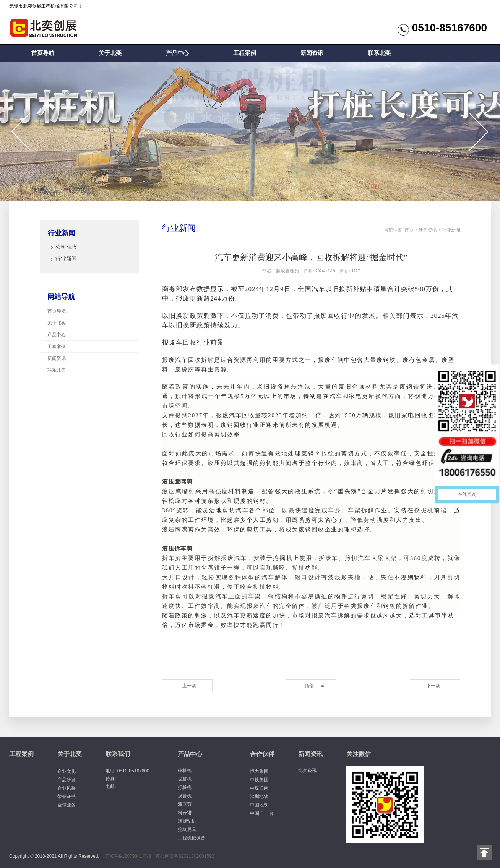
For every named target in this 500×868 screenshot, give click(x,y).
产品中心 (177, 53)
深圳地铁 (259, 797)
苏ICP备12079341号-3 (128, 856)
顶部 (309, 686)
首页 (409, 230)
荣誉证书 (67, 797)
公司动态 (66, 247)
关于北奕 (110, 53)
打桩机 (185, 787)
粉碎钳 (185, 813)
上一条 (189, 686)
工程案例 (245, 53)
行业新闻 (66, 259)
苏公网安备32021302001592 (185, 856)
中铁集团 (259, 780)
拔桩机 (185, 779)
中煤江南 (259, 788)
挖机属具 (187, 829)
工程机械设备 (192, 838)
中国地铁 (259, 805)
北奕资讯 (307, 771)
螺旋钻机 (187, 821)
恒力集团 (259, 771)
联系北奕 (379, 53)
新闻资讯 (312, 53)
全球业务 (67, 805)
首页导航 (43, 53)
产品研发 (67, 780)
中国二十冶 (261, 813)
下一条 (433, 686)
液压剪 (185, 804)
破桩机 (185, 771)
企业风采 (67, 788)
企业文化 (67, 771)
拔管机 (185, 796)
